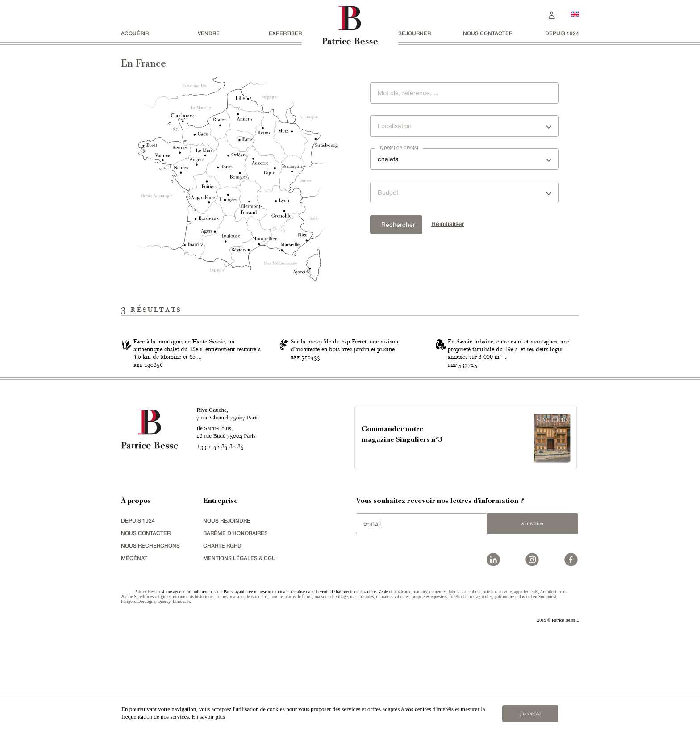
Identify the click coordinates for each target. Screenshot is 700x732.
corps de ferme (299, 688)
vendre (209, 33)
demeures (438, 683)
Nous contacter (488, 33)
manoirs (420, 683)
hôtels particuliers (465, 683)
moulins (276, 688)
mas (354, 688)
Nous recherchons (150, 637)
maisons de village (331, 688)
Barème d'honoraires (235, 625)
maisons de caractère (248, 688)
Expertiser (285, 33)
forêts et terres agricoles (471, 688)
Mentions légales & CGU (240, 650)
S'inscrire (532, 615)
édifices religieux (155, 688)
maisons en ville (497, 683)
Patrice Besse (146, 683)
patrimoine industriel (513, 688)
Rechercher (398, 225)
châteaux (403, 683)
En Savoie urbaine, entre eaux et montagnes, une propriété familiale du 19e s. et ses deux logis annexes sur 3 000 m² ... (508, 441)
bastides (367, 688)
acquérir (135, 33)
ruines (222, 688)
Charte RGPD (222, 637)
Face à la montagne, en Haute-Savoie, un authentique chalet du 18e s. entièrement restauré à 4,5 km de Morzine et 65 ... (197, 441)
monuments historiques (194, 688)
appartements (526, 683)
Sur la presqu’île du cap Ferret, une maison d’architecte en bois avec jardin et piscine (344, 437)
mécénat (134, 650)
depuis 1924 (562, 33)
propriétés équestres (429, 688)
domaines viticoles (393, 688)
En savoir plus (208, 717)
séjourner (415, 33)
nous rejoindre (227, 612)
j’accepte (531, 714)
